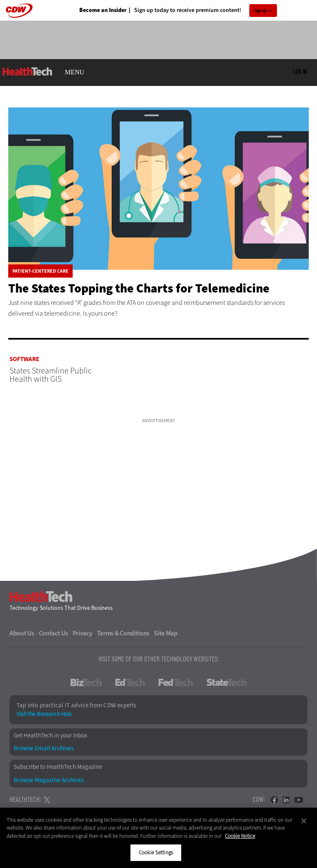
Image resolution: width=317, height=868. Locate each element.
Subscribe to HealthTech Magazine (58, 767)
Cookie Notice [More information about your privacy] (240, 836)
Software (24, 359)
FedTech (176, 683)
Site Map (166, 633)
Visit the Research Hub (44, 714)
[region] (158, 838)
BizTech (86, 683)
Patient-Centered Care (40, 271)
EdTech (130, 683)
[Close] (304, 821)
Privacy (83, 633)
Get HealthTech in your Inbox (51, 736)
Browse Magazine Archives (49, 780)
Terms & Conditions (123, 633)
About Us (22, 633)
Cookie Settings (156, 853)
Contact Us (53, 633)
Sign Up (261, 11)
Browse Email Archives (44, 748)
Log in (300, 71)
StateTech (226, 683)
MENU (75, 72)
